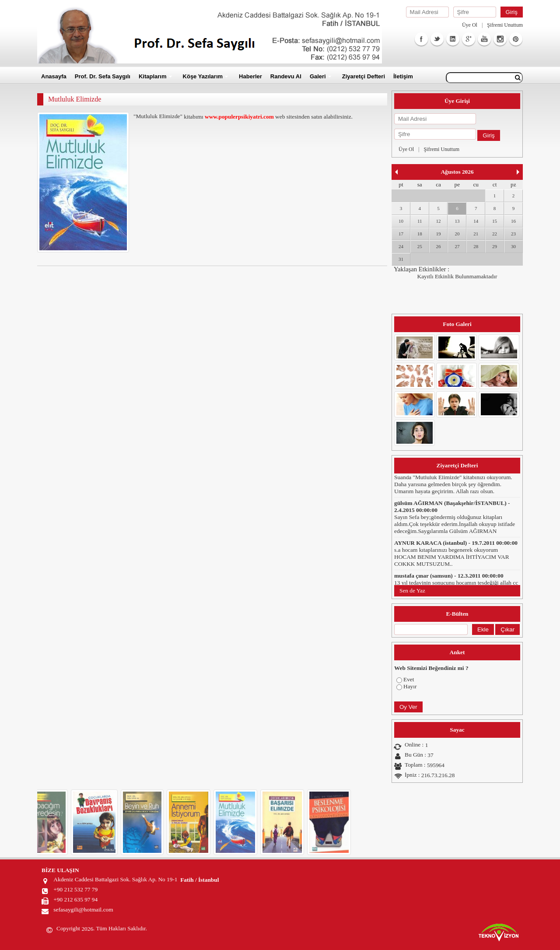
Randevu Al (286, 76)
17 (401, 234)
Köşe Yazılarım (203, 76)
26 (439, 246)
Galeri (318, 76)
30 (513, 246)
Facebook (421, 39)
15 (495, 221)
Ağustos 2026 (457, 172)
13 (457, 221)
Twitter (437, 39)
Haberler (250, 76)
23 (513, 234)
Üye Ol (470, 25)
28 (476, 246)
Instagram (500, 39)
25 (420, 246)
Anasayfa (54, 76)
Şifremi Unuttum (505, 25)
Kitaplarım (153, 76)
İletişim (403, 76)
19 (439, 234)
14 (476, 221)
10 (401, 221)
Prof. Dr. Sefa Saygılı (103, 76)
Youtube (484, 39)
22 (495, 234)
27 (457, 246)
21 (476, 234)
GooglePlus (469, 39)
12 (439, 221)
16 (513, 221)
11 (420, 221)
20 (457, 234)
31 (401, 259)
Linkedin (453, 39)
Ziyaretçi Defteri (364, 76)
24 (401, 246)
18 (420, 234)
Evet (409, 679)
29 (495, 246)
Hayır (410, 686)
